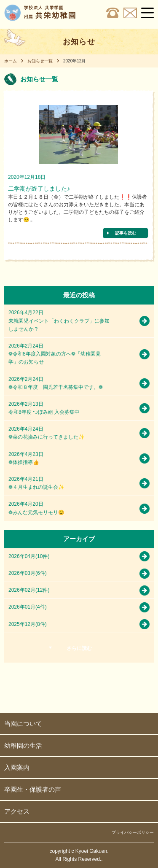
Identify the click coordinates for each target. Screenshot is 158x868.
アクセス (17, 811)
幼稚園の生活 (23, 745)
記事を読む (126, 233)
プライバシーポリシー (133, 832)
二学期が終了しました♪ (39, 189)
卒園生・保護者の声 (33, 789)
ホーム (11, 61)
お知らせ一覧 (40, 61)
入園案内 (17, 767)
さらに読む (79, 648)
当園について (23, 724)
